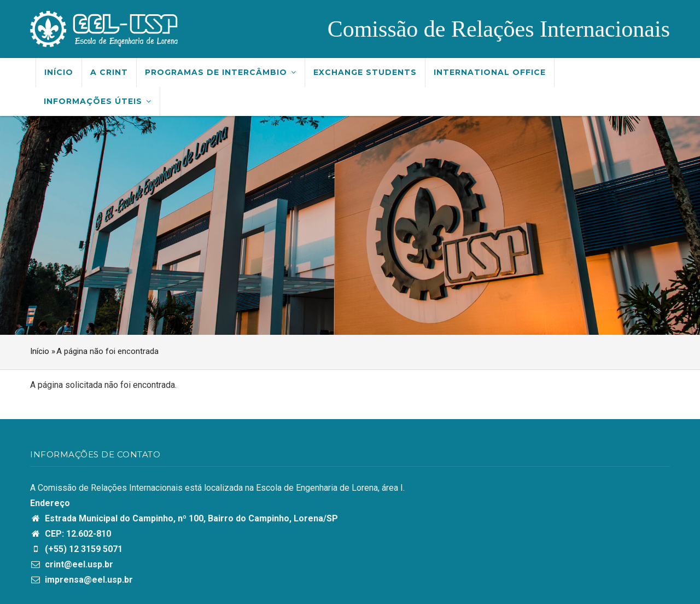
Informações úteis (98, 101)
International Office (490, 72)
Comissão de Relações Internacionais (499, 29)
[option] (350, 225)
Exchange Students (365, 72)
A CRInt (109, 72)
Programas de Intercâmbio (221, 72)
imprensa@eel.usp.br (81, 580)
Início (59, 72)
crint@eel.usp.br (72, 564)
